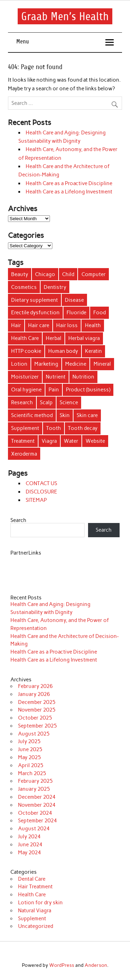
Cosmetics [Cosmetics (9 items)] (24, 287)
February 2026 (35, 686)
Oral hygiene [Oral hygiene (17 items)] (26, 390)
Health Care (32, 895)
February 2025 (35, 781)
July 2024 (29, 837)
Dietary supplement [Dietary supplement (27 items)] (34, 300)
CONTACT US (41, 483)
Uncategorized (36, 926)
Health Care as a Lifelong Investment (69, 192)
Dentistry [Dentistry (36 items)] (55, 287)
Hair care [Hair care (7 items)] (39, 325)
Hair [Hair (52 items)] (16, 325)
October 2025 (35, 718)
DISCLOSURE (41, 492)
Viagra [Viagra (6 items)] (49, 441)
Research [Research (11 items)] (22, 402)
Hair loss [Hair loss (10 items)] (67, 325)
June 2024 (30, 845)
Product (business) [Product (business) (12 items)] (88, 390)
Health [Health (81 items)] (93, 325)
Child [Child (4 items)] (68, 274)
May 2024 (29, 853)
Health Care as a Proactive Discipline (69, 183)
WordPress (62, 965)
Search (18, 520)
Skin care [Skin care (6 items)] (87, 415)
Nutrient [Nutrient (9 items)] (56, 377)
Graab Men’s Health (65, 16)
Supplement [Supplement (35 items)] (25, 428)
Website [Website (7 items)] (95, 441)
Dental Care (32, 879)
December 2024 (37, 797)
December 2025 (37, 702)
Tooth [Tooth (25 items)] (54, 428)
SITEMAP (36, 500)
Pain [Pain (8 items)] (54, 390)
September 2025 (37, 726)
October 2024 (35, 813)
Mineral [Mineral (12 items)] (102, 364)
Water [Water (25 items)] (71, 441)
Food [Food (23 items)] (99, 313)
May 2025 (29, 757)
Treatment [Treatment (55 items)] (23, 441)
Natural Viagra (35, 911)
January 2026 (34, 694)
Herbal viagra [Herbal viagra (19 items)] (84, 338)
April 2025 (31, 765)
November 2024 (37, 805)
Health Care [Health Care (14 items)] (25, 338)
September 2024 (37, 821)
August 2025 (34, 734)
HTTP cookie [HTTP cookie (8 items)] (26, 351)
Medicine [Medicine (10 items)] (76, 364)
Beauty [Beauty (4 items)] (20, 274)
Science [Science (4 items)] (69, 402)
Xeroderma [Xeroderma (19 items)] (24, 454)
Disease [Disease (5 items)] (74, 300)
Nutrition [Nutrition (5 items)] (83, 377)
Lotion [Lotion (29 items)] (19, 364)
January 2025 (34, 789)
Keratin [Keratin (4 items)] (93, 351)
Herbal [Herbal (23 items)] (54, 338)
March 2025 (32, 773)
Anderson (96, 965)
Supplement (32, 919)
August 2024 (34, 829)
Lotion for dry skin (40, 903)
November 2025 (37, 710)
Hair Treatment (35, 887)
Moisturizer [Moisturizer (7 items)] (25, 377)
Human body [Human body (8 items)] (63, 351)
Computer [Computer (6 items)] (94, 274)
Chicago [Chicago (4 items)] (45, 274)
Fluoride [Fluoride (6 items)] (76, 313)
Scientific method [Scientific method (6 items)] (32, 415)
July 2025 (29, 741)
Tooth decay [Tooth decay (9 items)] (83, 428)
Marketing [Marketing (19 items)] (46, 364)
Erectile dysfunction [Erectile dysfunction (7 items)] (35, 313)
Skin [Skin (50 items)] (65, 415)
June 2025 (30, 749)
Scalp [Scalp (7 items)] (46, 402)
